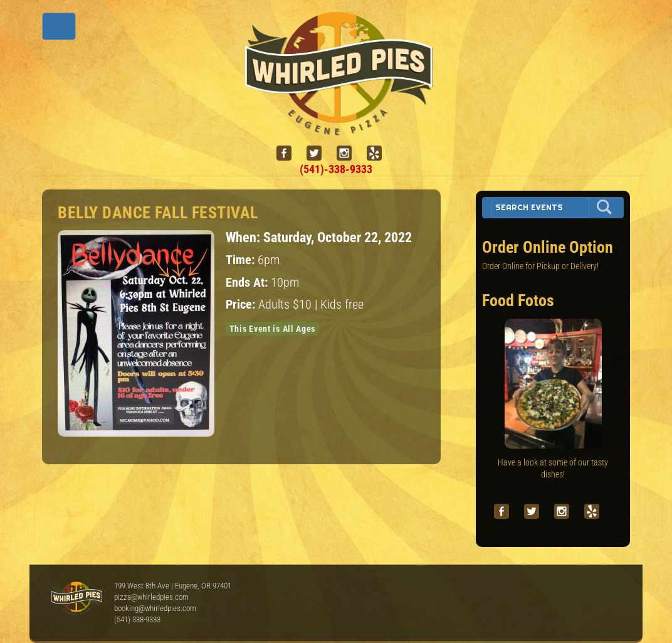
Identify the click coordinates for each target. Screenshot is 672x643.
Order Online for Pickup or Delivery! (540, 266)
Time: (242, 260)
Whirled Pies (76, 599)
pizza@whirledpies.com (151, 597)
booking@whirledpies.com (155, 608)
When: (244, 237)
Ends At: (248, 283)
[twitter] (319, 153)
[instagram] (349, 153)
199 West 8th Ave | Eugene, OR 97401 (173, 586)
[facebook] (289, 153)
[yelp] (379, 153)
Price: (242, 305)
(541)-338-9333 (336, 169)
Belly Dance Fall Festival (158, 213)
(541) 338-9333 (137, 619)
